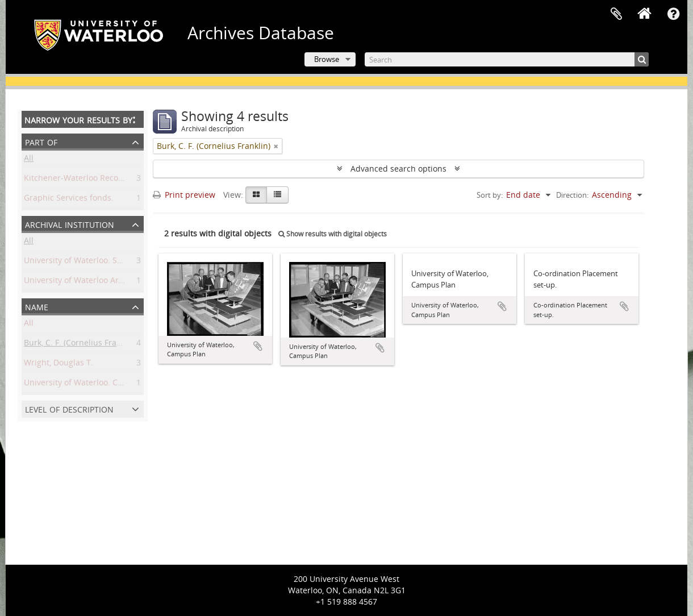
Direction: (572, 195)
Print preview (184, 195)
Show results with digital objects (333, 234)
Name (37, 306)
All (29, 160)
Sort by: (490, 195)
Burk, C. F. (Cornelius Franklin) (81, 345)
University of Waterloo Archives (83, 282)
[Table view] (277, 195)
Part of (41, 141)
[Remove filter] (276, 146)
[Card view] (256, 195)
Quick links (673, 14)
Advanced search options (398, 168)
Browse (327, 59)
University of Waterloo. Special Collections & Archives (125, 262)
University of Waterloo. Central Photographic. (110, 384)
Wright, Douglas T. (59, 365)
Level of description (69, 408)
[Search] (507, 59)
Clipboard (616, 14)
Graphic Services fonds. (69, 200)
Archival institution (70, 224)
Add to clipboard (258, 346)
